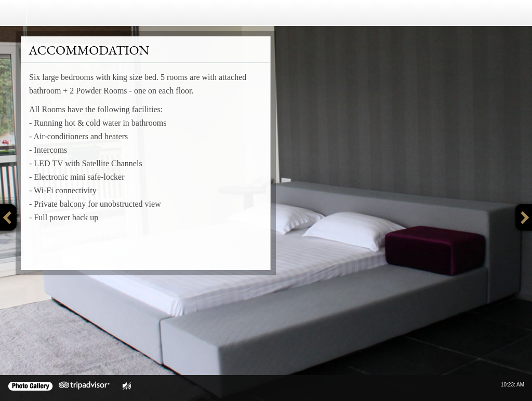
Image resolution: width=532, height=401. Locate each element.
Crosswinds (90, 13)
